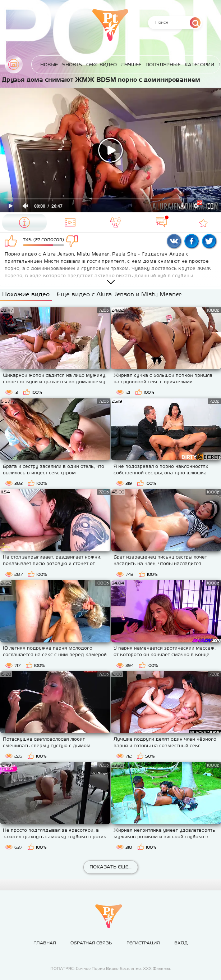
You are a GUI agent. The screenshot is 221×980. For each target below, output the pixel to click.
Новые (49, 65)
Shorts (72, 65)
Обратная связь (91, 943)
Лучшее (131, 65)
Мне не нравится (75, 241)
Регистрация (143, 943)
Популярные (163, 65)
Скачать (182, 206)
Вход (181, 943)
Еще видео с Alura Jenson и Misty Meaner (119, 294)
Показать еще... (110, 867)
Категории (199, 65)
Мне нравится (12, 241)
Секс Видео (102, 65)
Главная (14, 64)
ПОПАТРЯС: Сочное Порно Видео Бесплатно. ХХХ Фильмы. (111, 968)
